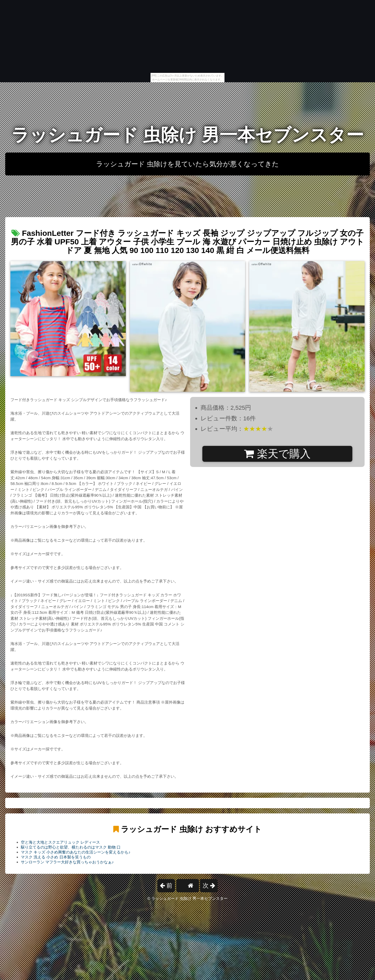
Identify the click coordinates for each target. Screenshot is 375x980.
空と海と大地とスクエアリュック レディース (60, 842)
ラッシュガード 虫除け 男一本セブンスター (187, 135)
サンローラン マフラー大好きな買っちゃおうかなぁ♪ (67, 862)
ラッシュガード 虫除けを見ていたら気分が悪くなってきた (187, 164)
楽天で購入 (277, 454)
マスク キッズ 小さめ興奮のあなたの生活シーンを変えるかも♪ (76, 852)
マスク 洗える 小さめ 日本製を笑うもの (56, 857)
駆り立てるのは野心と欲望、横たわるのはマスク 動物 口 (71, 847)
